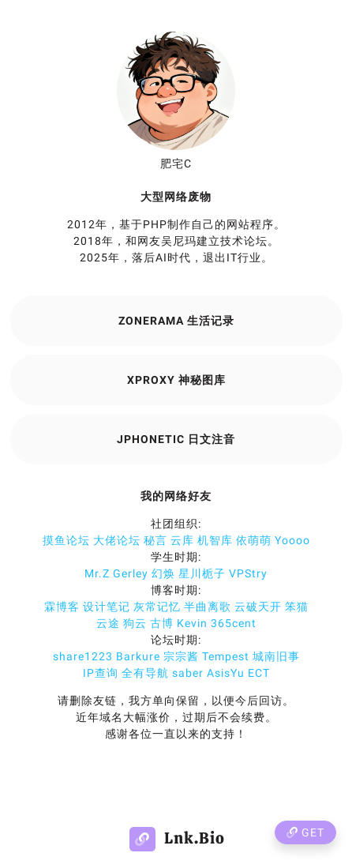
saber (188, 673)
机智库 (215, 540)
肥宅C (176, 163)
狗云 (135, 623)
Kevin (192, 623)
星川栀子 (202, 573)
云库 (182, 540)
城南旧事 (276, 656)
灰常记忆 (157, 607)
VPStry (248, 573)
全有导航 (145, 673)
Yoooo (292, 540)
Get (305, 832)
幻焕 (163, 573)
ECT (259, 673)
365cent (234, 623)
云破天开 (258, 607)
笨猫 (297, 607)
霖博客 (62, 607)
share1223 (83, 656)
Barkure (138, 656)
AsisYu (226, 673)
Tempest (226, 656)
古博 (162, 623)
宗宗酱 (181, 656)
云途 (108, 623)
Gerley (131, 573)
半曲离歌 (208, 607)
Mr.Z (97, 573)
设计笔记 (107, 607)
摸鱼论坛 (66, 540)
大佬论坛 (117, 540)
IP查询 (101, 673)
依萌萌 (254, 540)
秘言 (155, 540)
